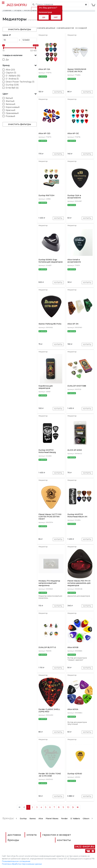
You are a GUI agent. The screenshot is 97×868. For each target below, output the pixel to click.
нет (56, 17)
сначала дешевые (46, 28)
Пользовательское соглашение (16, 861)
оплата (32, 835)
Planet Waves (52, 819)
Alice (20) (10, 70)
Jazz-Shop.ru (17, 5)
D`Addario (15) (13, 76)
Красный (10, 110)
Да (7, 60)
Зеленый (10, 104)
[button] (20, 55)
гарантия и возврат (57, 835)
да (44, 17)
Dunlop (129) (12, 85)
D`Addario (75, 819)
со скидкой (81, 28)
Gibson (86, 819)
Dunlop (23, 819)
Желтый (10, 101)
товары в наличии (12, 55)
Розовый (10, 116)
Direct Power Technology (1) (20, 82)
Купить (58, 92)
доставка (14, 835)
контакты (64, 840)
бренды (13, 840)
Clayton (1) (11, 73)
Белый (9, 98)
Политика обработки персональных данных (22, 864)
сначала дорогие (65, 28)
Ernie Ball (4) (12, 88)
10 (68, 807)
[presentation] (16, 818)
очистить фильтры (20, 29)
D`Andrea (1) (12, 79)
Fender (64, 819)
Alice (41, 819)
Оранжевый (12, 113)
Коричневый (13, 107)
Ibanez (33, 819)
